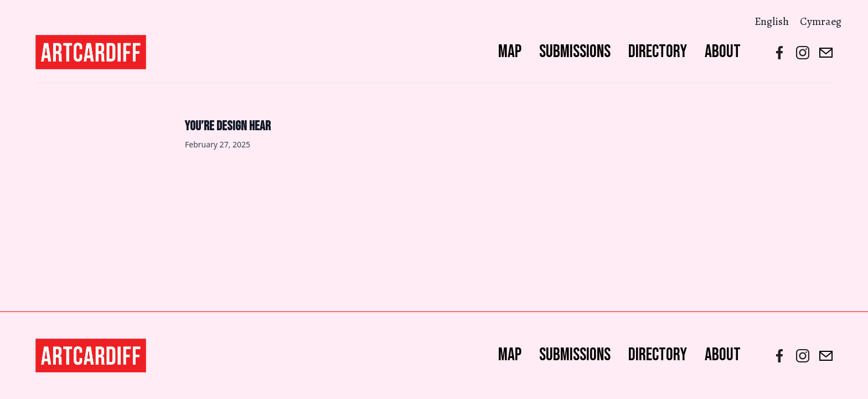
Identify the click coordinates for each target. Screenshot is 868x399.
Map (510, 52)
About (723, 52)
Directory (658, 52)
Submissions (575, 52)
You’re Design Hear (228, 126)
